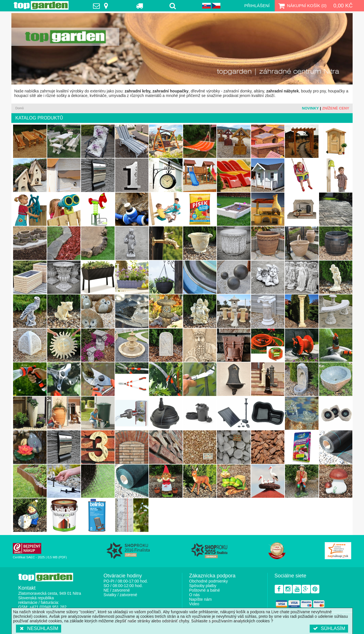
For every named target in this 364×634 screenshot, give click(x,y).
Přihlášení (257, 6)
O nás (194, 595)
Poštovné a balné (204, 590)
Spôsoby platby (203, 586)
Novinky (310, 108)
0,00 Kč (343, 6)
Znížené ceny (336, 108)
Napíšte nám (200, 599)
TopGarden (41, 5)
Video (194, 604)
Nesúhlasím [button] (39, 628)
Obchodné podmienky (208, 581)
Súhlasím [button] (329, 628)
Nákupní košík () (302, 6)
